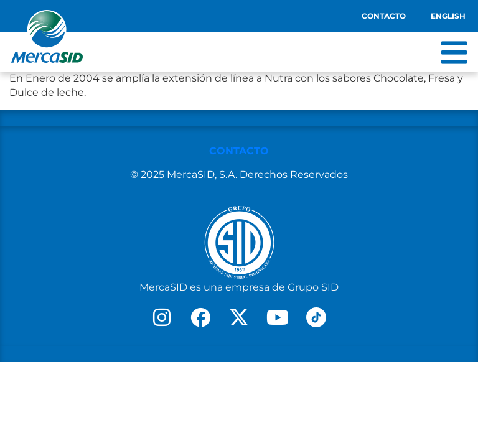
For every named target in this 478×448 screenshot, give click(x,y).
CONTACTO (239, 151)
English (448, 16)
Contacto (384, 16)
